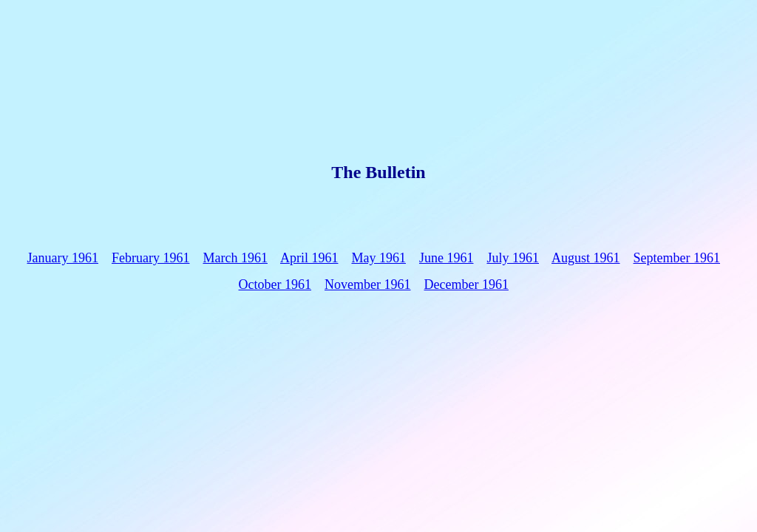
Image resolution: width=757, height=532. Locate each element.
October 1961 (275, 284)
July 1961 (513, 258)
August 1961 (586, 258)
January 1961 (63, 258)
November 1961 (367, 284)
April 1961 (309, 258)
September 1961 (677, 258)
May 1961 (378, 258)
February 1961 (150, 258)
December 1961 (466, 284)
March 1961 (235, 258)
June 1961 (447, 258)
